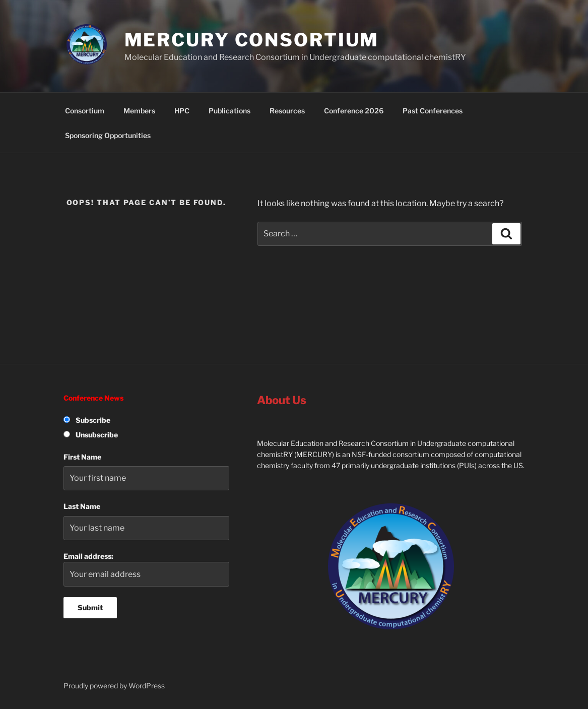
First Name (82, 457)
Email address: (147, 569)
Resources (287, 111)
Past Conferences (433, 111)
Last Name (82, 506)
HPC (182, 111)
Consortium (85, 111)
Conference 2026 (354, 111)
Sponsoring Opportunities (108, 135)
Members (139, 111)
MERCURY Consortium (252, 40)
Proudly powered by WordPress (114, 686)
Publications (230, 111)
